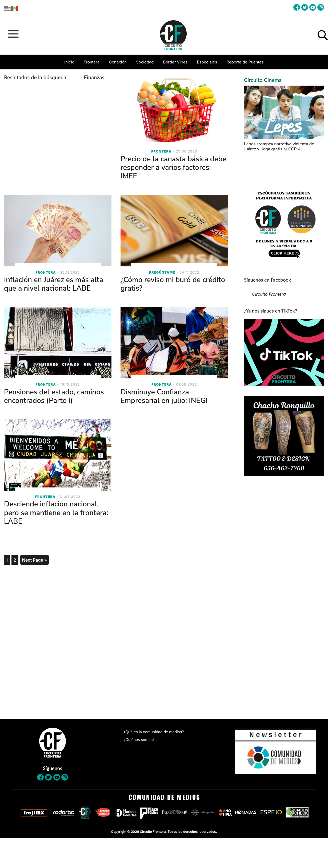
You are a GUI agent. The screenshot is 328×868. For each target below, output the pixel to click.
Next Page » (35, 560)
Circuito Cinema (263, 80)
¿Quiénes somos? (139, 740)
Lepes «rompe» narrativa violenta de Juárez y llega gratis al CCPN (279, 147)
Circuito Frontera (269, 294)
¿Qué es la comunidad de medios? (154, 732)
